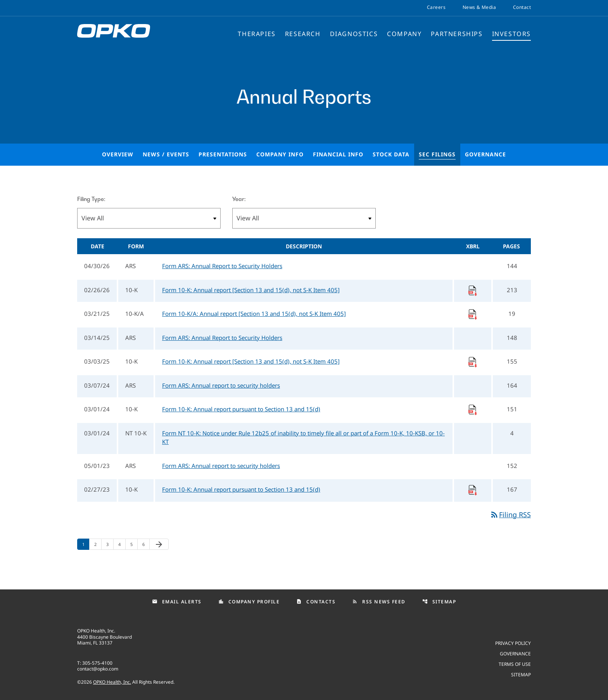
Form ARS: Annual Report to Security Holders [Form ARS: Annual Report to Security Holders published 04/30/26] (222, 266)
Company (404, 34)
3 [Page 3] (110, 544)
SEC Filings (437, 154)
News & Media (479, 7)
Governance (485, 154)
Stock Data (391, 154)
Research (303, 34)
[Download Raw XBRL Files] (473, 290)
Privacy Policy (513, 643)
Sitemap (439, 602)
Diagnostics (354, 34)
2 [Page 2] (98, 544)
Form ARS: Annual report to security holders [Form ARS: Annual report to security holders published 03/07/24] (221, 385)
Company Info (280, 154)
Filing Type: (91, 199)
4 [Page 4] (122, 544)
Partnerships (457, 34)
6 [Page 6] (146, 544)
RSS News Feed (379, 602)
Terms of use (515, 664)
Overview (118, 154)
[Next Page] (159, 544)
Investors (511, 34)
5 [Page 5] (134, 544)
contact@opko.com (98, 669)
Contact (522, 7)
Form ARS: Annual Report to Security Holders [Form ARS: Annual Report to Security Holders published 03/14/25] (222, 338)
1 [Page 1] (86, 544)
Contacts (316, 602)
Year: (239, 199)
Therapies (256, 34)
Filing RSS (510, 515)
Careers (436, 7)
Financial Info (338, 154)
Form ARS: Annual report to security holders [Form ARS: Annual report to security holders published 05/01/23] (221, 466)
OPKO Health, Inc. (112, 682)
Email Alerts (177, 602)
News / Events (166, 154)
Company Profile (249, 602)
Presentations (223, 154)
